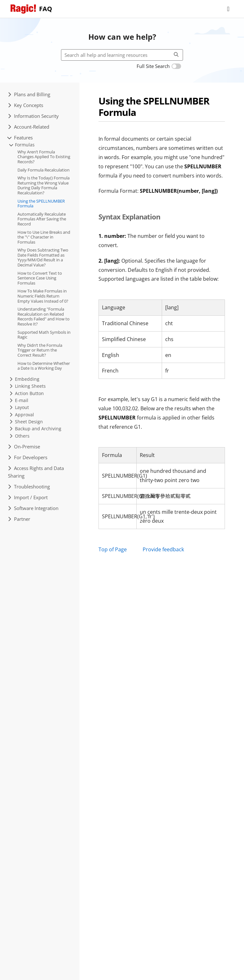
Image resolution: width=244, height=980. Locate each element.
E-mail (19, 400)
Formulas (22, 145)
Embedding (24, 379)
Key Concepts (26, 105)
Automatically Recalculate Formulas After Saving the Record (42, 219)
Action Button (27, 393)
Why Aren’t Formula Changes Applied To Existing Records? (44, 157)
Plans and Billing (29, 94)
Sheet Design (26, 422)
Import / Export (28, 497)
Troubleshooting (29, 487)
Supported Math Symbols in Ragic (44, 335)
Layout (19, 407)
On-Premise (24, 446)
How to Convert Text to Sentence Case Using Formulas (40, 278)
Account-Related (29, 127)
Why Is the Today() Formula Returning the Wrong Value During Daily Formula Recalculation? (44, 185)
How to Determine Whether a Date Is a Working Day (44, 366)
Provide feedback (163, 549)
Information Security (33, 116)
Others (20, 436)
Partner (19, 519)
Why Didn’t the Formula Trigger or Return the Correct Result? (40, 350)
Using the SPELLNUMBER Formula (41, 204)
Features (20, 138)
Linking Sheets (28, 386)
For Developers (28, 457)
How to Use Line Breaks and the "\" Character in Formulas (44, 237)
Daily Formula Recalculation (44, 170)
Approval (22, 415)
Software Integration (33, 508)
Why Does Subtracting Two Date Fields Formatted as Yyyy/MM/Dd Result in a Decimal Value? (43, 257)
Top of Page (113, 549)
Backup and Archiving (35, 429)
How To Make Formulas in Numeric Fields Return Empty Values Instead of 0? (43, 296)
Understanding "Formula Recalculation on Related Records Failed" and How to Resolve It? (44, 316)
